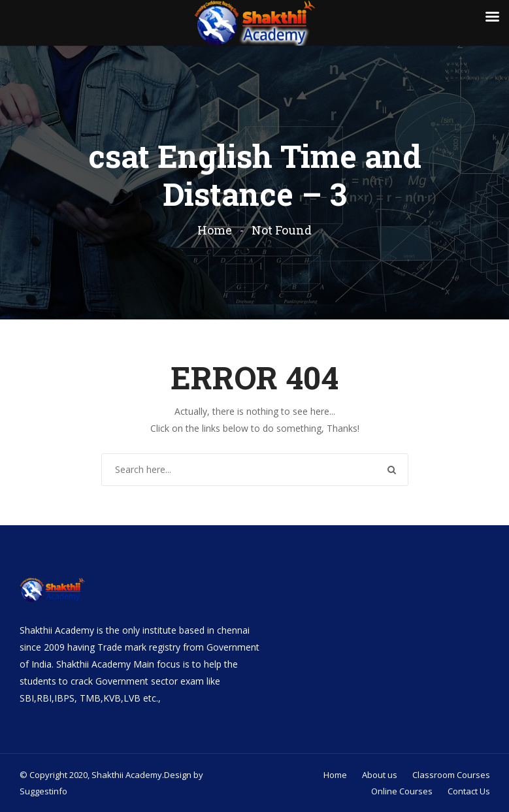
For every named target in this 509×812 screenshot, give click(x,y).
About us (380, 775)
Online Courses (402, 791)
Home (215, 230)
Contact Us (469, 791)
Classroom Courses (451, 775)
